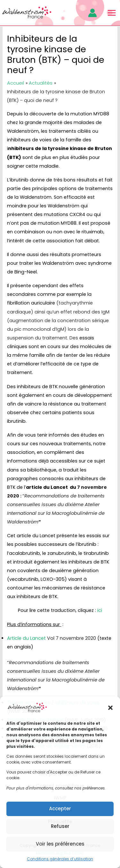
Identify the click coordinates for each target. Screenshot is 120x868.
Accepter (60, 809)
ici (100, 610)
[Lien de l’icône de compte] (92, 13)
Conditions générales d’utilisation (60, 859)
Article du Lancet (52, 638)
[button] (110, 708)
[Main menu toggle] (112, 13)
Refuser (60, 826)
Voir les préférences (60, 844)
